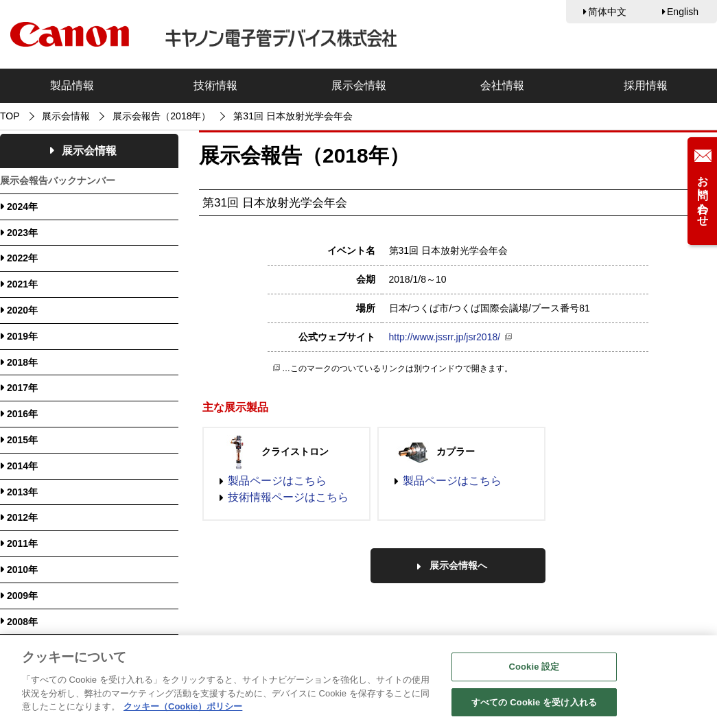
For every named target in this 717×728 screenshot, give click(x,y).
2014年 (22, 466)
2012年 (22, 517)
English (683, 12)
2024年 (22, 207)
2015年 (22, 440)
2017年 (22, 388)
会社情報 (502, 85)
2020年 (22, 310)
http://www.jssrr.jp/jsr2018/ (445, 337)
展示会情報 (359, 85)
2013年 (22, 492)
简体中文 (607, 12)
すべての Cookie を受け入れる (534, 708)
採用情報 (646, 85)
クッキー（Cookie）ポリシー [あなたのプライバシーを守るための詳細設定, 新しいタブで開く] (183, 712)
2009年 (22, 596)
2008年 (22, 622)
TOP (10, 116)
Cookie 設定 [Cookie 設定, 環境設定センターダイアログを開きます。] (534, 672)
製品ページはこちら (277, 481)
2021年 (22, 284)
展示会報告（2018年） (162, 116)
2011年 (22, 543)
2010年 (22, 570)
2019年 (22, 336)
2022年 (22, 258)
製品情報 (72, 85)
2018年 (22, 362)
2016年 (22, 414)
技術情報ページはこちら (288, 497)
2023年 (22, 233)
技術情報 (215, 85)
